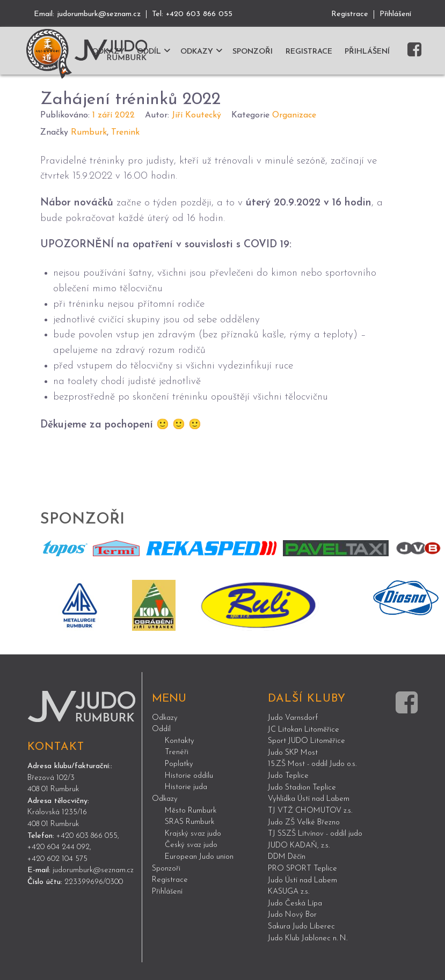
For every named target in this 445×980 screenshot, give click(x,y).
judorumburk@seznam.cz (99, 14)
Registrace (350, 14)
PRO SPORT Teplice (302, 869)
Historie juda (186, 787)
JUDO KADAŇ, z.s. (299, 846)
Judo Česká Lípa (295, 904)
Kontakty (180, 741)
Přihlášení (395, 14)
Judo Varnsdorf (293, 718)
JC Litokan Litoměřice (304, 730)
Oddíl (161, 729)
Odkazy (165, 718)
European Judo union (199, 857)
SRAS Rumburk (189, 822)
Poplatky (179, 764)
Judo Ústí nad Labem (302, 880)
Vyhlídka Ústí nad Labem (309, 799)
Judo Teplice (288, 776)
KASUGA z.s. (289, 892)
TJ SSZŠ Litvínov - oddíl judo (315, 834)
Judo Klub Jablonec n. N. (308, 938)
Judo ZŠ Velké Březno (304, 823)
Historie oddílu (189, 776)
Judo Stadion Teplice (302, 788)
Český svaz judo (191, 845)
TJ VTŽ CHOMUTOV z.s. (310, 811)
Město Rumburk (191, 811)
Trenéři (177, 752)
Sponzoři (166, 869)
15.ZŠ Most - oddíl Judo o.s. (312, 764)
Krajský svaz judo (193, 834)
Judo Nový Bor (292, 915)
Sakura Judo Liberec (301, 927)
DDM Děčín (287, 857)
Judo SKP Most (293, 753)
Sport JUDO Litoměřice (307, 741)
